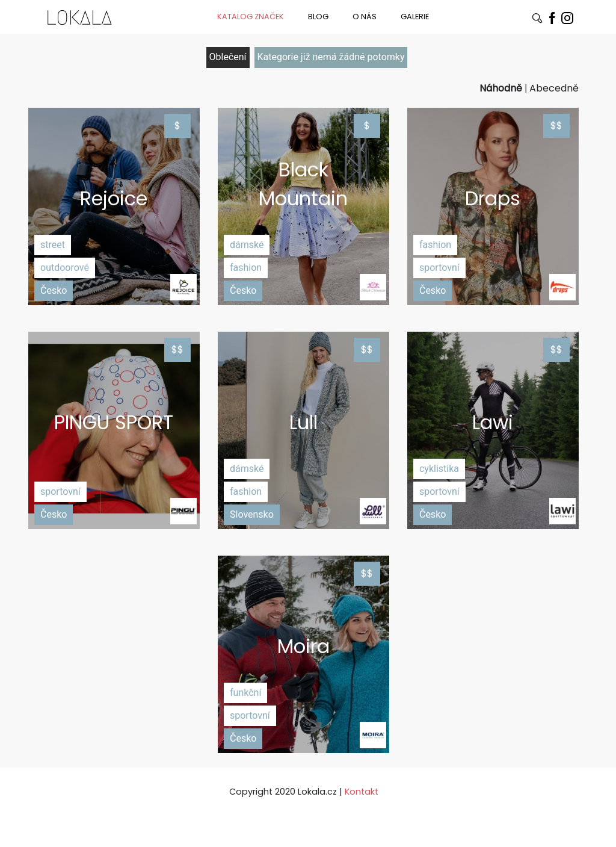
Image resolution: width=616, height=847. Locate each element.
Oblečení (228, 57)
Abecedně (554, 88)
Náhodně (501, 88)
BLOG (318, 17)
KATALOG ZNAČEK (251, 17)
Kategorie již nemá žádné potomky (331, 57)
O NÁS (365, 17)
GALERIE (415, 17)
